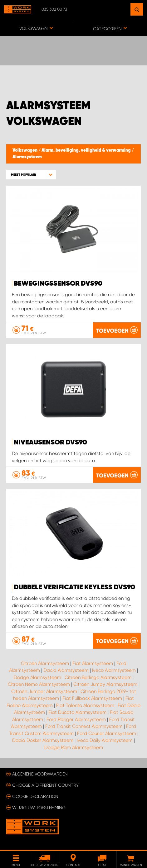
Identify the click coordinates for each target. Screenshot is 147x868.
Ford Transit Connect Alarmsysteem (84, 726)
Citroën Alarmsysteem (45, 663)
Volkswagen (25, 150)
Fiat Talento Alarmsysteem (85, 705)
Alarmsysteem (27, 157)
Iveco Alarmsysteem (114, 670)
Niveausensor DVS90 (50, 443)
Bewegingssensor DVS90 (58, 284)
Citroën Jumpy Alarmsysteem (105, 684)
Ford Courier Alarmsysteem (107, 733)
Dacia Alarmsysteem (66, 670)
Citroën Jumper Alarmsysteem (44, 691)
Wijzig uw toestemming (39, 808)
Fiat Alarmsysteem (93, 663)
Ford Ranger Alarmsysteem (76, 719)
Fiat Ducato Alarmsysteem (77, 712)
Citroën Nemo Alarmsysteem (39, 684)
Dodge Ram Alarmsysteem (74, 747)
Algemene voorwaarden (40, 774)
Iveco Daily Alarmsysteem (105, 740)
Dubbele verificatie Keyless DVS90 (74, 587)
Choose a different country (45, 785)
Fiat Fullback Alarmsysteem (92, 698)
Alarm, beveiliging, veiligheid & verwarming (87, 150)
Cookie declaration (35, 796)
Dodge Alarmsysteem (37, 677)
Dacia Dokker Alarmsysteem (43, 740)
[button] (31, 175)
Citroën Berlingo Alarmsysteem (98, 677)
